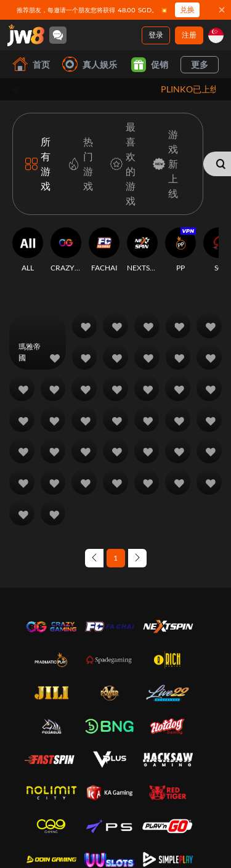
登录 (156, 35)
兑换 (187, 10)
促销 (150, 65)
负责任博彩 (43, 831)
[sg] (216, 35)
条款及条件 (43, 802)
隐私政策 (39, 817)
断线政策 (39, 846)
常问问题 (131, 785)
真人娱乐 (90, 64)
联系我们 (131, 799)
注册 (189, 35)
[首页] (26, 35)
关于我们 (39, 785)
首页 (31, 64)
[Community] (58, 35)
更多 (200, 64)
